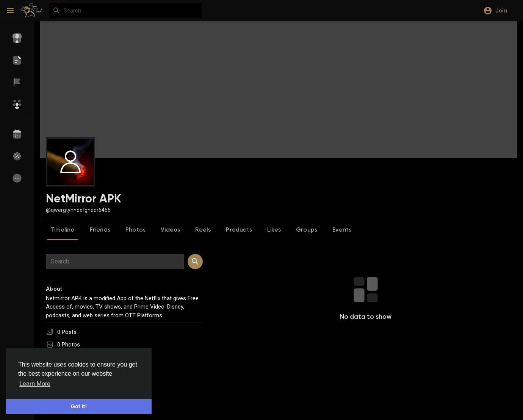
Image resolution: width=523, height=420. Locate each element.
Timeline (63, 230)
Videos (170, 230)
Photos (135, 230)
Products (239, 230)
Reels (203, 230)
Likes (274, 230)
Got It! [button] (79, 406)
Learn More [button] (35, 384)
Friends (100, 230)
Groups (307, 230)
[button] (498, 11)
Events (342, 230)
